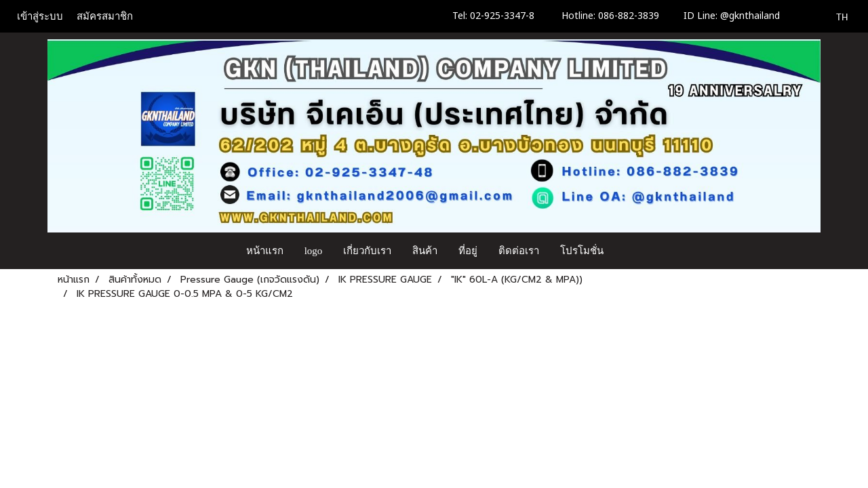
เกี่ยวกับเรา (367, 251)
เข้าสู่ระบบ (40, 16)
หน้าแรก (265, 251)
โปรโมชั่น (582, 251)
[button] (627, 251)
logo (314, 251)
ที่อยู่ (468, 251)
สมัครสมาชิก (105, 16)
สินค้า (425, 251)
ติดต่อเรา (519, 251)
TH (834, 16)
